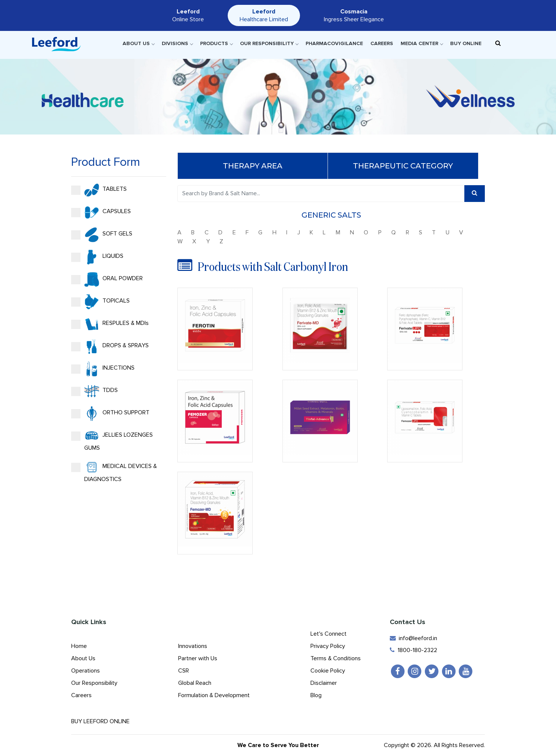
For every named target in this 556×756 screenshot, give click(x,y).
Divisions (177, 43)
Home (79, 646)
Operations (86, 671)
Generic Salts (332, 215)
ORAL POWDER (106, 279)
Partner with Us (198, 658)
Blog (316, 695)
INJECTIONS (102, 369)
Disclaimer (324, 683)
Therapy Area (253, 166)
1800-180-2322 (413, 650)
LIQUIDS (97, 257)
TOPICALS (100, 302)
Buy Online (466, 43)
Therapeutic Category (404, 166)
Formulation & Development (214, 695)
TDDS (94, 391)
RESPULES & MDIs (109, 324)
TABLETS (98, 190)
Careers (382, 43)
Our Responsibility (269, 43)
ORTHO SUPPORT (110, 414)
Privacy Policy (328, 646)
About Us (138, 43)
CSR (184, 671)
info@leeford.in (413, 638)
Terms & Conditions (336, 658)
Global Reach (195, 683)
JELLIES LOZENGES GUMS (111, 440)
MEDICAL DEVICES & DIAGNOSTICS (113, 471)
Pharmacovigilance (334, 43)
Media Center (422, 43)
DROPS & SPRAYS (109, 347)
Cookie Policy (328, 671)
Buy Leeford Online (107, 721)
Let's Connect (328, 634)
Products (216, 43)
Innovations (193, 646)
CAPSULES (100, 212)
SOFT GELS (101, 235)
